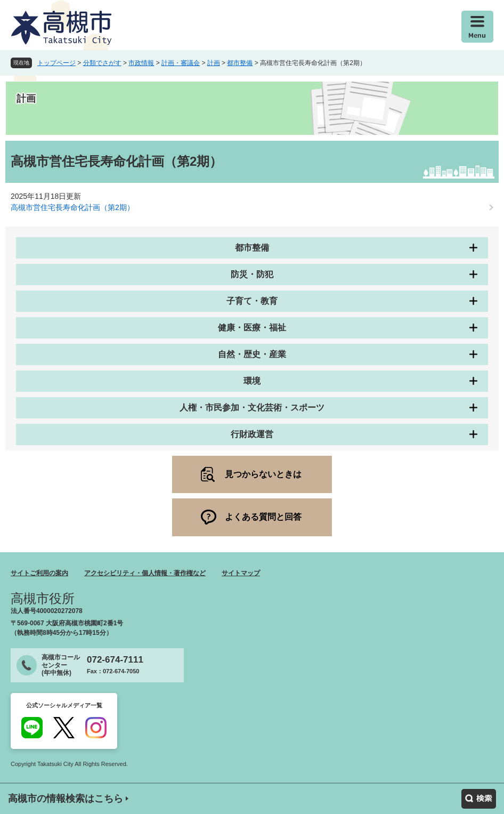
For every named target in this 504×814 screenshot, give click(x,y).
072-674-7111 (115, 660)
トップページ (56, 63)
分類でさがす (102, 63)
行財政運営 (252, 434)
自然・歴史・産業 (252, 354)
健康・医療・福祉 (252, 328)
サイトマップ (241, 573)
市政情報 (141, 63)
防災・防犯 (252, 274)
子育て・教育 (252, 301)
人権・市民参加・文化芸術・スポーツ (252, 408)
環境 (252, 381)
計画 (214, 63)
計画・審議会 (181, 63)
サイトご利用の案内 (39, 573)
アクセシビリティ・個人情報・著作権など (145, 573)
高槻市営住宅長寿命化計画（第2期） (72, 207)
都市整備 (240, 63)
